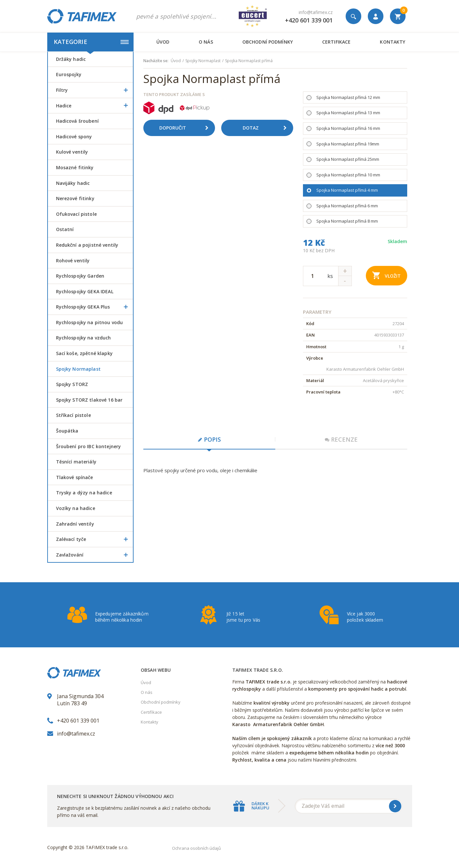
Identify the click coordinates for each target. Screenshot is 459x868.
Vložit (387, 275)
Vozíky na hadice (76, 508)
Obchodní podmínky (268, 42)
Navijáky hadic (73, 183)
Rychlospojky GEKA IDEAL (85, 291)
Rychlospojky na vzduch (84, 338)
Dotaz (267, 128)
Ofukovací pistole (76, 214)
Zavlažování (94, 555)
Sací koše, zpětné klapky (84, 353)
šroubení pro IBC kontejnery (89, 446)
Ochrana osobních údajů (196, 848)
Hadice (94, 106)
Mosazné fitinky (75, 167)
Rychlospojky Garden (80, 276)
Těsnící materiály (76, 462)
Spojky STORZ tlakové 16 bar (89, 400)
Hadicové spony (74, 137)
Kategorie (91, 42)
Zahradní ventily (75, 524)
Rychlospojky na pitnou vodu (90, 322)
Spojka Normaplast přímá (249, 61)
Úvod (163, 42)
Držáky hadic (71, 59)
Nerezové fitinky (75, 198)
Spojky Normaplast (78, 369)
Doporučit (186, 128)
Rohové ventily (73, 261)
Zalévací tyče (94, 539)
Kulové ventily (72, 152)
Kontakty (393, 42)
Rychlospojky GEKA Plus (94, 307)
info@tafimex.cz (316, 12)
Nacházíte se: (156, 61)
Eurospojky (69, 74)
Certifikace (336, 42)
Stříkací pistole (73, 415)
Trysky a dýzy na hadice (84, 493)
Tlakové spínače (75, 477)
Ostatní (65, 229)
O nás (206, 42)
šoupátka (67, 431)
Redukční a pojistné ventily (87, 245)
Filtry (94, 90)
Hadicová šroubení (77, 121)
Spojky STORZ (72, 384)
